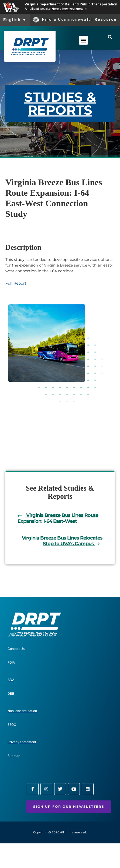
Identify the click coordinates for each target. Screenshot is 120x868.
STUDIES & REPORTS (60, 104)
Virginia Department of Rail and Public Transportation (71, 4)
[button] (83, 40)
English (15, 20)
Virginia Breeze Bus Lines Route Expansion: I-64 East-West (58, 518)
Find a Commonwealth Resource (75, 20)
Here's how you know (68, 9)
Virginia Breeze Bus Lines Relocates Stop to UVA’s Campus (62, 541)
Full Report (16, 283)
